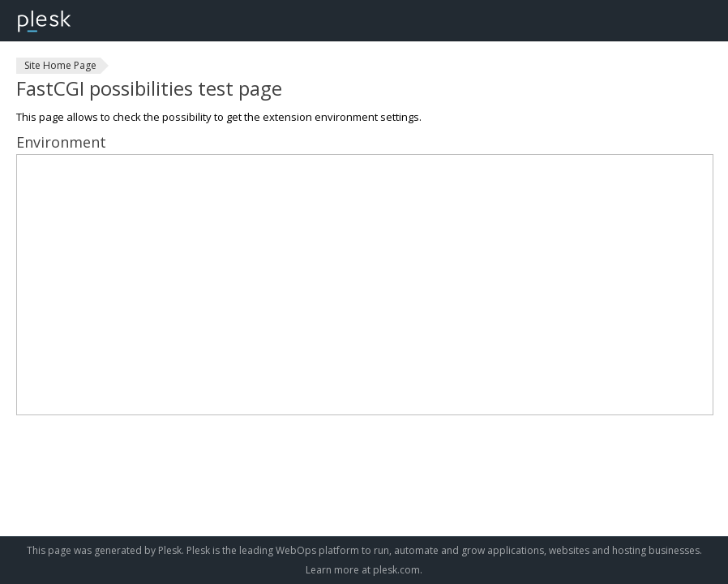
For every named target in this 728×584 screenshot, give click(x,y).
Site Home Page (60, 65)
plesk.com (396, 570)
